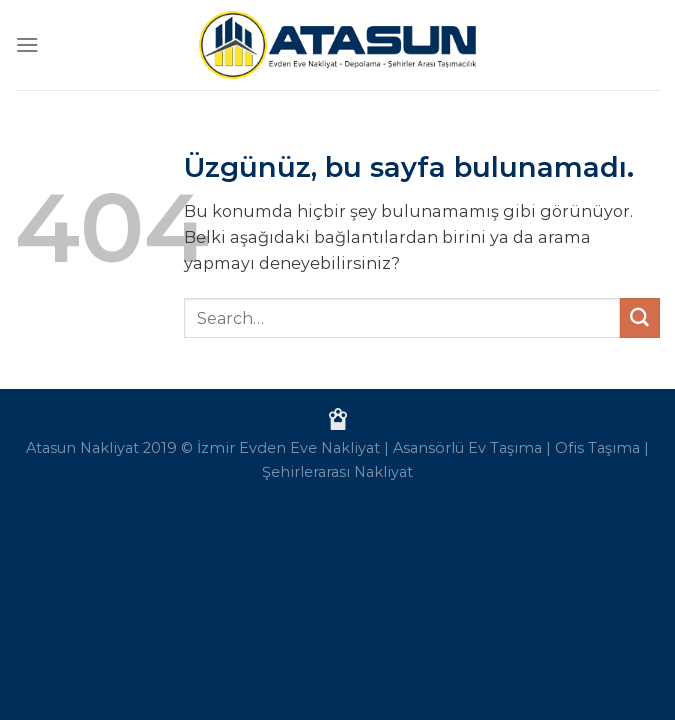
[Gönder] (640, 318)
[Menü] (27, 44)
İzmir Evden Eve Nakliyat (288, 448)
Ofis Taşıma (597, 448)
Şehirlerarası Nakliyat (337, 472)
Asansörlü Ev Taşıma (467, 448)
